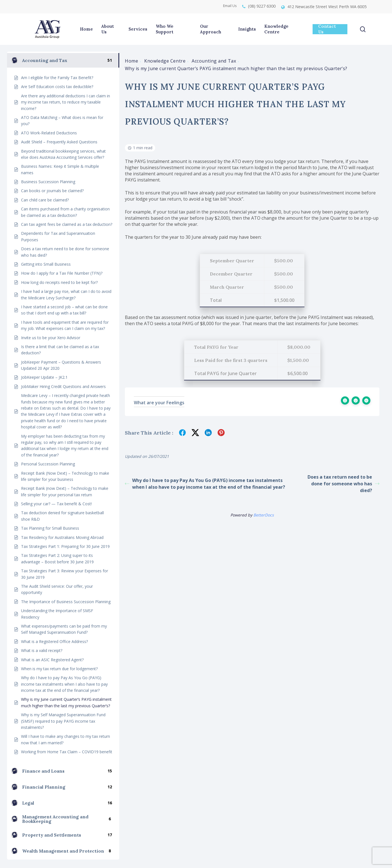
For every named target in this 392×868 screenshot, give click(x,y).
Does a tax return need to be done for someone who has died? (343, 484)
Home (131, 61)
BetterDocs (264, 515)
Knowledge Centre (165, 61)
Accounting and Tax (214, 61)
